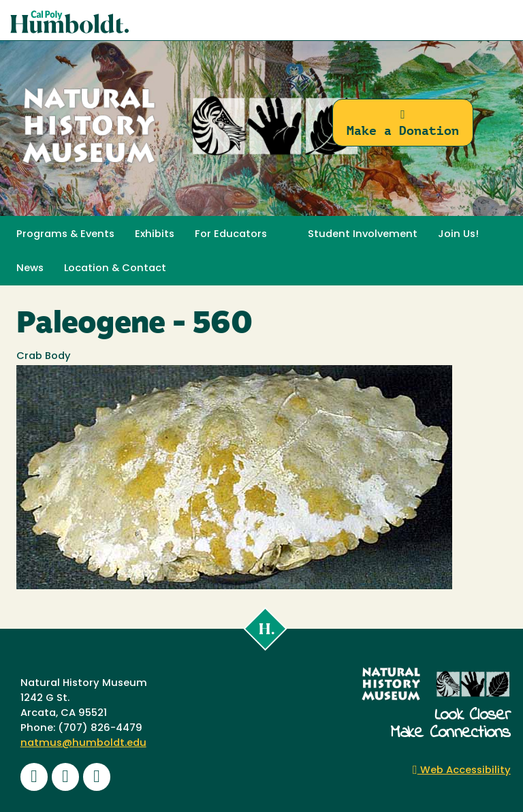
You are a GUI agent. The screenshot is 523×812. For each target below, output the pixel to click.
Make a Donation (403, 123)
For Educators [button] (231, 235)
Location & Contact (115, 269)
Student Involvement (363, 235)
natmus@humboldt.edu (83, 744)
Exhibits (155, 235)
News (30, 269)
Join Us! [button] (458, 235)
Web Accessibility (462, 771)
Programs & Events (65, 235)
